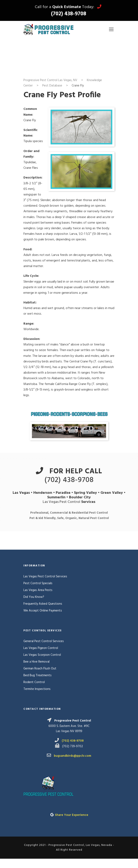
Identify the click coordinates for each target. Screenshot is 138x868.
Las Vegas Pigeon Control (41, 648)
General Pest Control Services (44, 641)
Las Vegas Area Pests (38, 590)
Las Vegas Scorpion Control (42, 655)
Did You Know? (34, 597)
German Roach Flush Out (40, 669)
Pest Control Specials (38, 583)
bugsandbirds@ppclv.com (73, 756)
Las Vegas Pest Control (61, 502)
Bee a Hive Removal (36, 662)
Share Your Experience (72, 815)
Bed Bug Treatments (38, 675)
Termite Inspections (37, 689)
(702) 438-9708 (69, 14)
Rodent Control (34, 682)
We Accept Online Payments (43, 611)
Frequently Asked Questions (43, 604)
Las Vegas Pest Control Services (45, 577)
